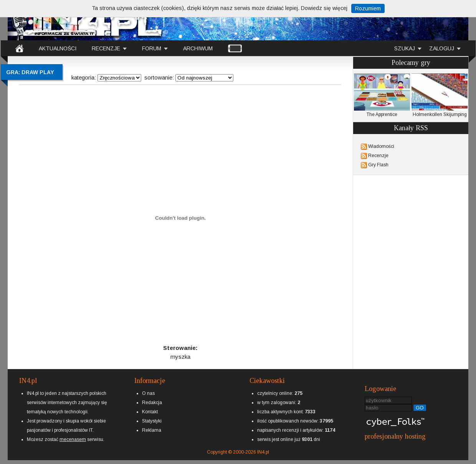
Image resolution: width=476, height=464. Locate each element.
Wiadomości (381, 146)
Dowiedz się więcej (324, 8)
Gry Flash (378, 165)
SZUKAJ (405, 48)
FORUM (152, 48)
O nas (148, 393)
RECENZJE (106, 48)
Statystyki (152, 421)
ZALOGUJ (442, 48)
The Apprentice (382, 95)
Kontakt (150, 412)
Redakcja (152, 403)
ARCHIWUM (198, 48)
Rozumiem (368, 8)
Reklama (152, 430)
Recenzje (378, 156)
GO (420, 408)
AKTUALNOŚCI (58, 48)
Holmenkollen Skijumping (440, 95)
